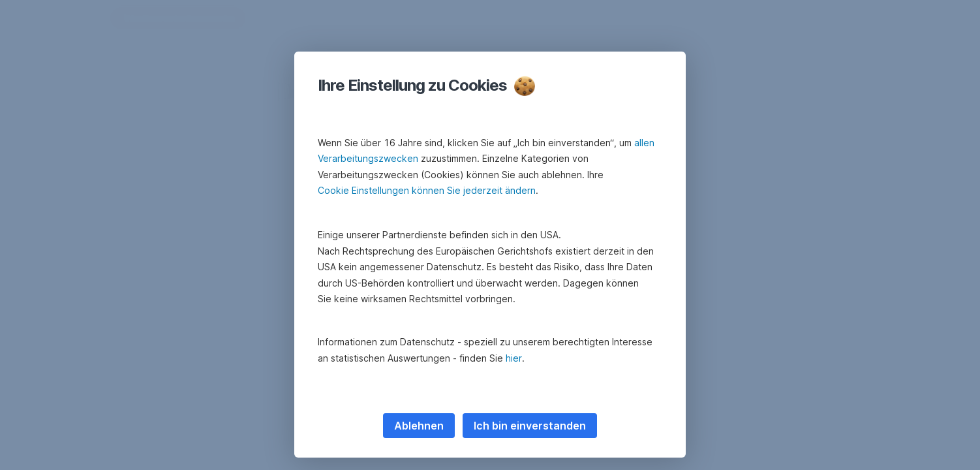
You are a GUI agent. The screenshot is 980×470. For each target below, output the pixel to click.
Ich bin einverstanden (530, 426)
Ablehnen (419, 426)
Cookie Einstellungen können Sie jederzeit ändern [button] (427, 190)
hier (514, 358)
